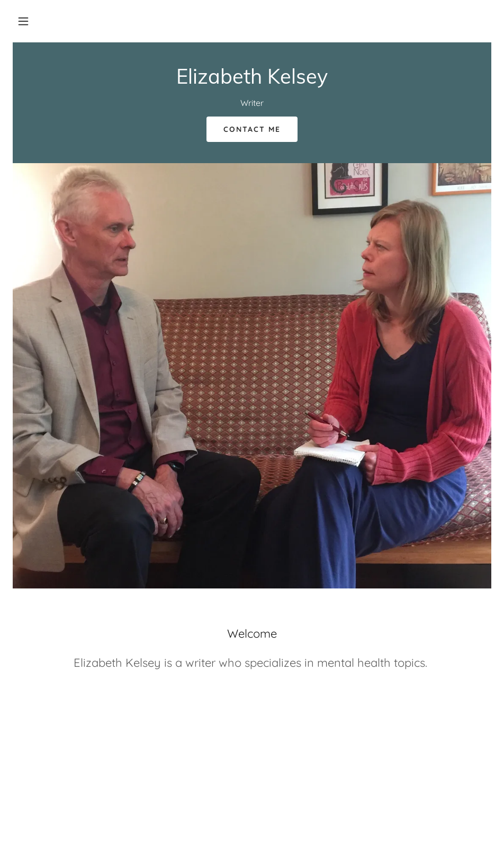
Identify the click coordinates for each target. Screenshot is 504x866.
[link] (252, 81)
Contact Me (252, 129)
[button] (23, 21)
